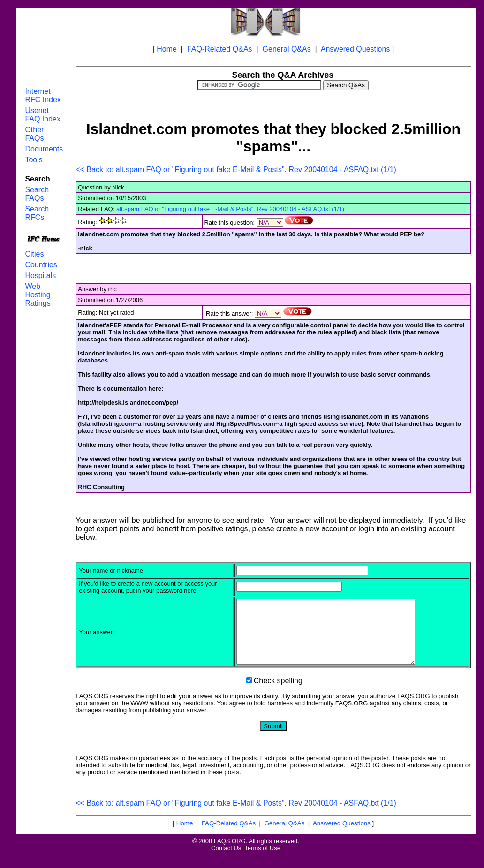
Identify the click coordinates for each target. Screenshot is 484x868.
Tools (34, 160)
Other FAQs (34, 134)
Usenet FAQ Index (43, 115)
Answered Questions (355, 49)
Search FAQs (37, 194)
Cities (34, 254)
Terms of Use (262, 861)
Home (167, 49)
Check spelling (278, 693)
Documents (44, 149)
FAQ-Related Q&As (220, 49)
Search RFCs (37, 213)
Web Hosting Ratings (38, 295)
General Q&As (287, 49)
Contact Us (226, 861)
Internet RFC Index (43, 95)
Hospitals (40, 275)
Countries (41, 265)
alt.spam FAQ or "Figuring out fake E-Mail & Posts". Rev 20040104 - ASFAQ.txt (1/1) (230, 209)
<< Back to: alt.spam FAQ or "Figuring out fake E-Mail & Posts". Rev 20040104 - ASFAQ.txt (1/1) (236, 170)
